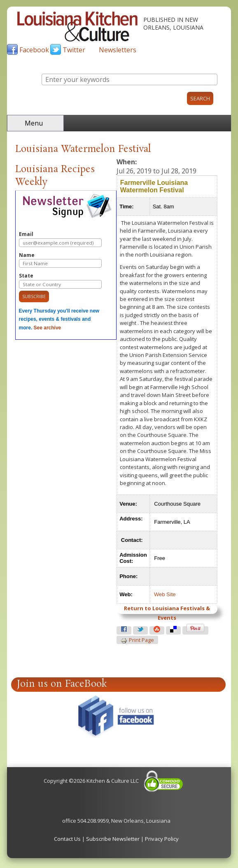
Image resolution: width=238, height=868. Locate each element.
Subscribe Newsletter (113, 839)
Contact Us (67, 839)
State (60, 281)
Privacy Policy (162, 839)
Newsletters (118, 50)
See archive (48, 328)
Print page (137, 640)
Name (60, 260)
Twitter (74, 50)
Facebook (34, 50)
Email (60, 239)
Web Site (165, 594)
